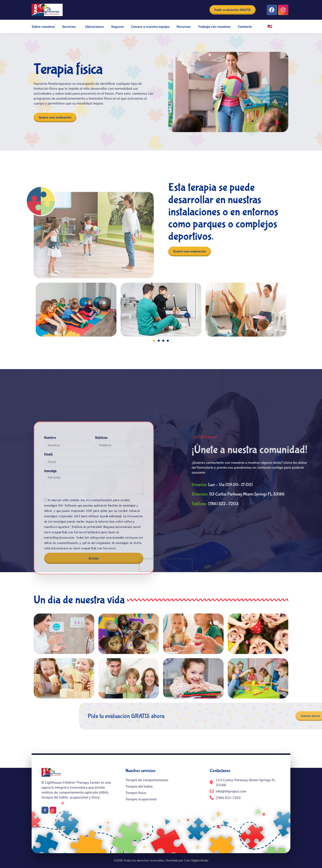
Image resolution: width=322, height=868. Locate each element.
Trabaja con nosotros (214, 27)
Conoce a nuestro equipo (150, 27)
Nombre (50, 544)
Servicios (70, 27)
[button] (154, 341)
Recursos (184, 27)
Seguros (117, 27)
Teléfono (101, 544)
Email (48, 560)
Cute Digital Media (196, 860)
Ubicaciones (94, 27)
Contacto (245, 27)
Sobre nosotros (43, 27)
